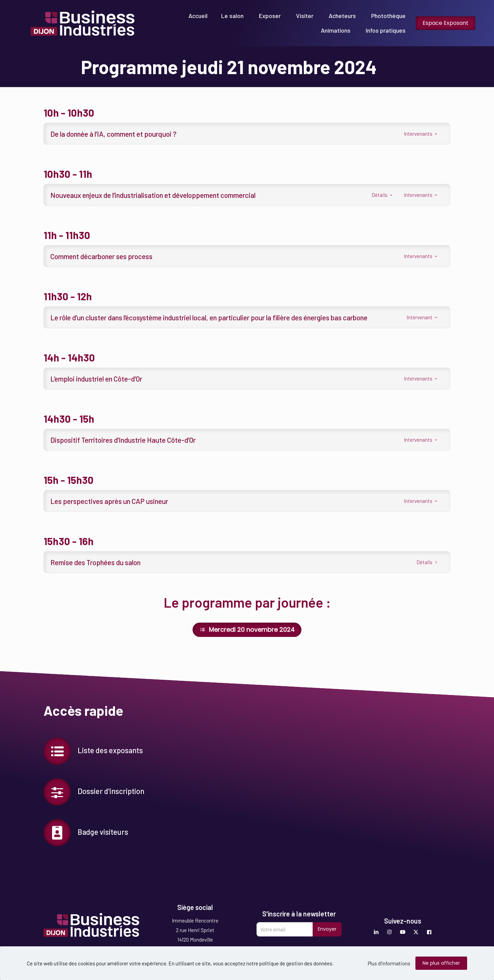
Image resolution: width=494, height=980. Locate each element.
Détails (383, 195)
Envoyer (327, 929)
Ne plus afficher (441, 963)
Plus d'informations (389, 963)
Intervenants (421, 134)
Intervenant (423, 317)
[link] (83, 23)
